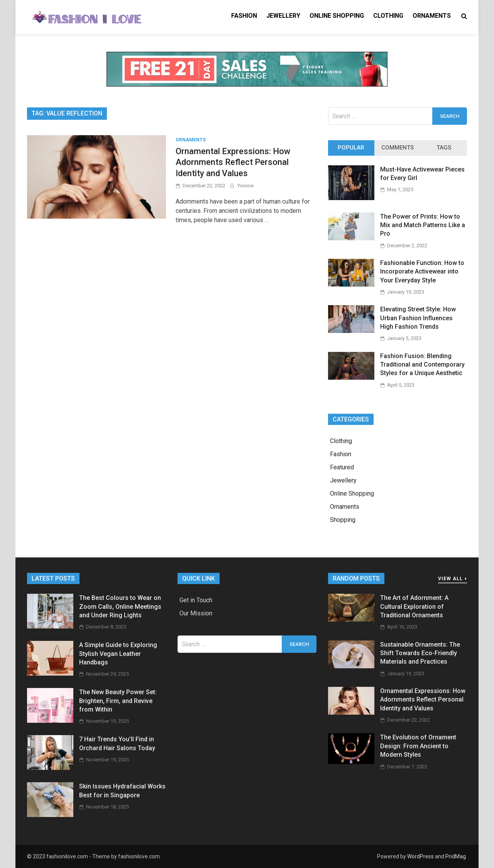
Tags (444, 148)
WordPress (420, 856)
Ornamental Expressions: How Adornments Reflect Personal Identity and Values (233, 162)
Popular (351, 148)
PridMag (456, 856)
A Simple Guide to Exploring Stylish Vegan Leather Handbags (118, 654)
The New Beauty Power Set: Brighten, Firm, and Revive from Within (118, 701)
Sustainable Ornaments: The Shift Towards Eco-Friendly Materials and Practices (420, 653)
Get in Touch (196, 600)
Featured (342, 467)
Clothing (388, 16)
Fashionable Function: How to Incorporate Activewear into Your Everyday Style (422, 272)
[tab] (351, 148)
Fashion (244, 16)
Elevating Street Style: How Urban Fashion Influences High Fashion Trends (418, 318)
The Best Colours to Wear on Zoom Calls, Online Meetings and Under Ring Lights (120, 606)
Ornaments (432, 16)
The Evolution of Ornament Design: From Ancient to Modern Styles (418, 746)
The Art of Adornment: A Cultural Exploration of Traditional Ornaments (414, 606)
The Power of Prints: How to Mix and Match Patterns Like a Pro (423, 225)
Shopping (343, 520)
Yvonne (245, 186)
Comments (398, 148)
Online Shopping (337, 16)
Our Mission (196, 613)
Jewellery (283, 16)
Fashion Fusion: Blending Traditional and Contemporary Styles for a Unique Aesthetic (422, 365)
